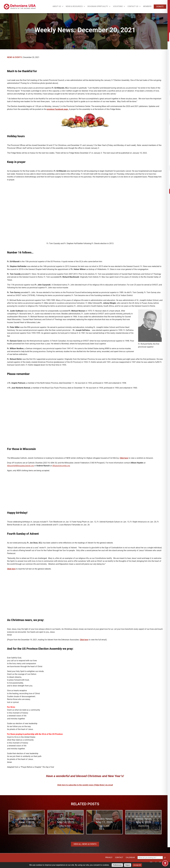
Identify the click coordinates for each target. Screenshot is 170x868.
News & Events (14, 57)
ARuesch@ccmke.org (61, 466)
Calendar (130, 857)
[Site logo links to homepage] (20, 7)
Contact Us (133, 6)
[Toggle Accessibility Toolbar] (165, 863)
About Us (57, 6)
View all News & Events (85, 844)
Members (147, 6)
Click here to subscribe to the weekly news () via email (85, 785)
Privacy (109, 857)
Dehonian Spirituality (98, 6)
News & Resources (74, 6)
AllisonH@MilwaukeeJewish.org (20, 466)
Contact (119, 857)
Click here (124, 458)
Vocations (118, 6)
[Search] (165, 858)
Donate (160, 7)
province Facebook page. (58, 109)
